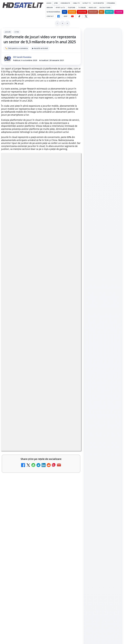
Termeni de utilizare (103, 371)
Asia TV (15, 383)
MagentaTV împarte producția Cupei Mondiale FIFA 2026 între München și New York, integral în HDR (34, 456)
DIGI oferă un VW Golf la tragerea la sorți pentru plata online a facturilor (34, 527)
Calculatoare (105, 7)
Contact (50, 16)
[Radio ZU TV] (70, 486)
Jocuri (8, 32)
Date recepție (99, 3)
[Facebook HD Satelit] (59, 16)
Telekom (119, 12)
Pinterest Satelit (103, 302)
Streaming (111, 3)
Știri (56, 3)
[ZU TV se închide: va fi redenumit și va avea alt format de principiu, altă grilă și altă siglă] (70, 365)
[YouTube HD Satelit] (72, 16)
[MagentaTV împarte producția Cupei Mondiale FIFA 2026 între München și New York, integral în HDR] (70, 460)
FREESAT (99, 334)
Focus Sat (93, 12)
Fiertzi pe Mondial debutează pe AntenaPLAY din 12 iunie (103, 53)
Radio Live (93, 7)
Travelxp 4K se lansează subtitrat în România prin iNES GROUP (34, 431)
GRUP (65, 16)
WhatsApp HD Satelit (103, 274)
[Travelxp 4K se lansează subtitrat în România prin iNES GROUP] (70, 437)
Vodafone (82, 12)
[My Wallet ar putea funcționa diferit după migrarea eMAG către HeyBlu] (70, 341)
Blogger (82, 552)
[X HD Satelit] (86, 16)
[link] (41, 320)
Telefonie (71, 7)
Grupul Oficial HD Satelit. (27, 245)
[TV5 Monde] (70, 509)
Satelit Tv (86, 3)
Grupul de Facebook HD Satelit (103, 266)
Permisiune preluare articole (103, 363)
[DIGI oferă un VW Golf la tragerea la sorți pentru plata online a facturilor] (70, 532)
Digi (90, 334)
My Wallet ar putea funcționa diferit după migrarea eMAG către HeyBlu (34, 336)
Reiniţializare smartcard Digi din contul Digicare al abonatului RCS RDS (43, 316)
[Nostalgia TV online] (70, 413)
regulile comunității (41, 238)
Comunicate (65, 3)
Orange (72, 12)
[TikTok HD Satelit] (79, 16)
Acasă (49, 3)
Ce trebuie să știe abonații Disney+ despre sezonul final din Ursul (102, 84)
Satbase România (53, 12)
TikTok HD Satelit (103, 288)
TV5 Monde (18, 502)
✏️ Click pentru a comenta (16, 48)
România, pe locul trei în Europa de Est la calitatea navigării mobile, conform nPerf (103, 69)
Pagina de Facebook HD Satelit (103, 256)
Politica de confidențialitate (103, 379)
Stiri (17, 32)
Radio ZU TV (18, 479)
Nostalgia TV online (23, 407)
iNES (101, 12)
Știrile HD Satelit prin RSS (103, 310)
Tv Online (82, 7)
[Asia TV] (70, 390)
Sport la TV (60, 7)
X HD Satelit (103, 295)
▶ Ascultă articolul (40, 48)
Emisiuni (50, 7)
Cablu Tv (76, 3)
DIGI (65, 12)
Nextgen (109, 12)
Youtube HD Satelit (103, 281)
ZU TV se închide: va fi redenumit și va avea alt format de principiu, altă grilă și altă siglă (36, 361)
